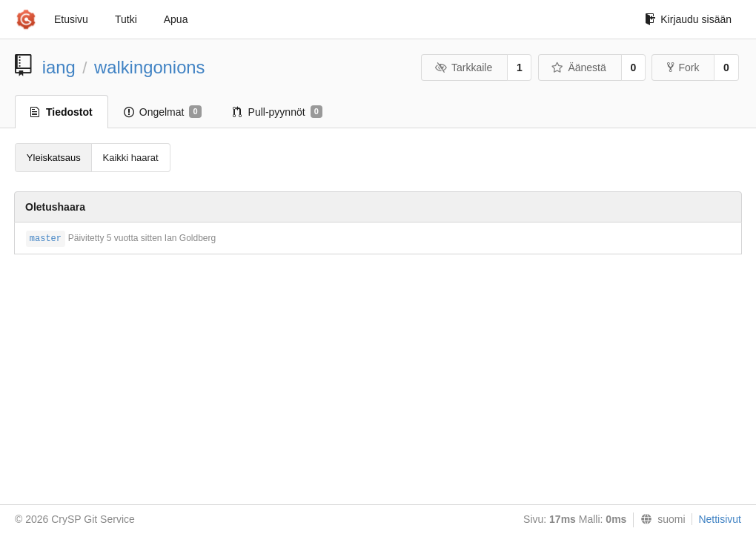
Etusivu (71, 19)
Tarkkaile (463, 67)
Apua (176, 19)
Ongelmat (163, 112)
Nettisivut (720, 519)
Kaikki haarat (131, 158)
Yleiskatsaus (54, 158)
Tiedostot (62, 112)
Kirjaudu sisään (688, 19)
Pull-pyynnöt (278, 112)
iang (59, 67)
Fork (683, 67)
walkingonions (150, 67)
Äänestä (579, 67)
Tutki (126, 19)
